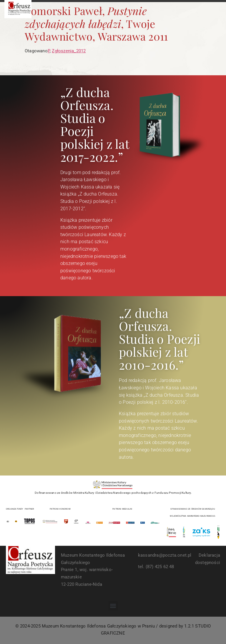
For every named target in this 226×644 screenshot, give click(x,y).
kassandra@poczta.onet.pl (165, 555)
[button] (113, 606)
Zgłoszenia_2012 (69, 51)
